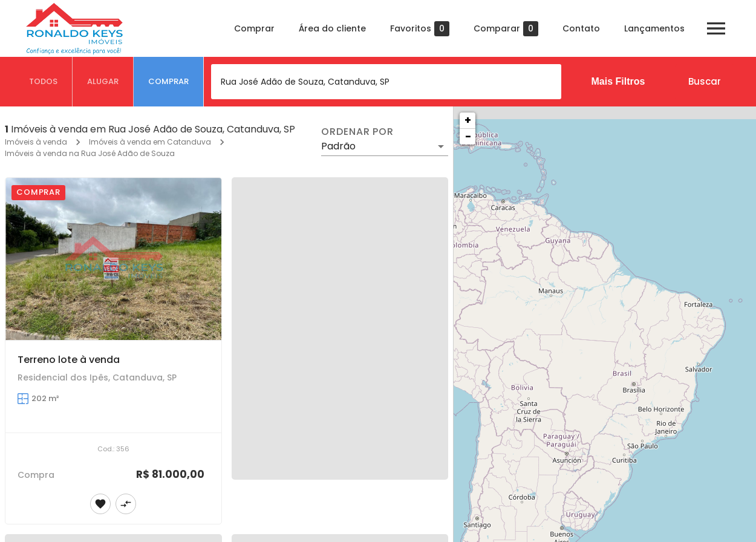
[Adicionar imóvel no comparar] (126, 504)
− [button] (468, 136)
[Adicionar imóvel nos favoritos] (100, 504)
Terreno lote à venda (69, 360)
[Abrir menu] (716, 28)
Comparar (506, 29)
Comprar (254, 28)
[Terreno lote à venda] (113, 259)
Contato (581, 28)
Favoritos (420, 29)
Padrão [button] (338, 146)
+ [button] (468, 120)
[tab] (44, 82)
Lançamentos (654, 28)
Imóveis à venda (36, 142)
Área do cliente (332, 28)
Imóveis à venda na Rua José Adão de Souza (90, 153)
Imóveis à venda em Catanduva (150, 142)
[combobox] (386, 82)
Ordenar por (357, 132)
